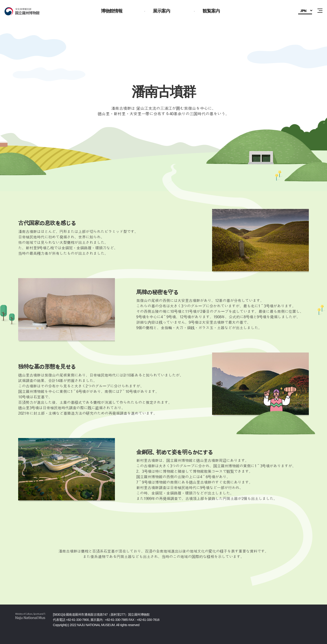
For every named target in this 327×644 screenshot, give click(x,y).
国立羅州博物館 (28, 11)
